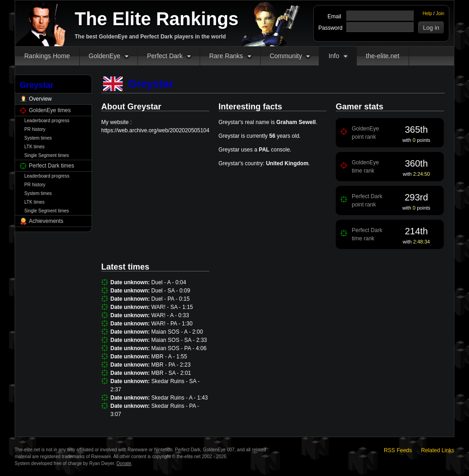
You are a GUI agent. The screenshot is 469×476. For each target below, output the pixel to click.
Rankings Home (47, 56)
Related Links (438, 450)
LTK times (34, 147)
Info (334, 56)
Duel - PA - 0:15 (170, 299)
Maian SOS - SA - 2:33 (179, 340)
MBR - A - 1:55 (169, 357)
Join (440, 14)
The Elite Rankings (157, 19)
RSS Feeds (398, 450)
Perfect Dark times (52, 166)
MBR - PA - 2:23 (171, 365)
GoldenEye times (50, 110)
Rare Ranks (226, 56)
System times (38, 138)
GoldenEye (105, 56)
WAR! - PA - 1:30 (172, 324)
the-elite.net (383, 56)
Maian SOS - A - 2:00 (177, 332)
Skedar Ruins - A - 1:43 (179, 398)
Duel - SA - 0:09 (171, 291)
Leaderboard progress (47, 121)
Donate (124, 463)
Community (286, 56)
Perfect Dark (165, 56)
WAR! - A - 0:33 (170, 315)
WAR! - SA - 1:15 (172, 307)
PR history (35, 129)
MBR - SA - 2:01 (171, 373)
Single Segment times (46, 155)
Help (428, 14)
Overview (40, 99)
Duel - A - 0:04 (169, 282)
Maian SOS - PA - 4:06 (179, 348)
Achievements (46, 221)
